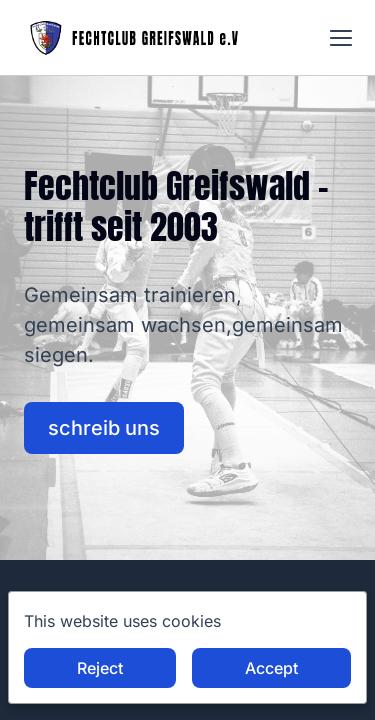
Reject (100, 668)
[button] (341, 38)
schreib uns (104, 428)
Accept (271, 668)
